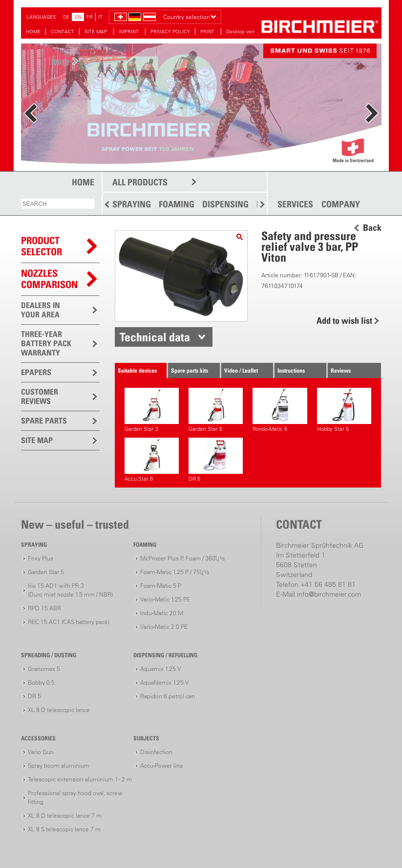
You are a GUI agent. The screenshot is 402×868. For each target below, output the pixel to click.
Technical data (155, 337)
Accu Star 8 (152, 460)
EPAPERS (36, 372)
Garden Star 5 (216, 410)
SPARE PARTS (44, 421)
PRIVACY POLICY (170, 32)
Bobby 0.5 (41, 682)
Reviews (341, 370)
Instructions (291, 370)
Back (372, 228)
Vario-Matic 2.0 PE (164, 627)
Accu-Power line (162, 766)
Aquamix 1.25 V (160, 669)
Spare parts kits (190, 370)
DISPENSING (225, 204)
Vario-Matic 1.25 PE (165, 599)
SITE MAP (96, 32)
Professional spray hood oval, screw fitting (75, 797)
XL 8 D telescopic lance (59, 710)
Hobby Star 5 (344, 410)
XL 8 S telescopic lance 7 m (64, 829)
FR (90, 17)
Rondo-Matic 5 (280, 410)
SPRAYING (132, 204)
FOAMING (177, 204)
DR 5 (216, 460)
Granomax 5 (44, 669)
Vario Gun (41, 752)
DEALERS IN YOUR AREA (41, 310)
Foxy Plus (41, 558)
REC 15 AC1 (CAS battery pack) (69, 622)
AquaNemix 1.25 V (164, 682)
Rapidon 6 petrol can (168, 696)
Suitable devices (137, 370)
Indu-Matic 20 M (162, 613)
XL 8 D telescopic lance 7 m (65, 815)
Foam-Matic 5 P (161, 586)
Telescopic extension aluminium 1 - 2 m (80, 779)
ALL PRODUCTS (140, 182)
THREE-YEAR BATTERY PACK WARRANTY (46, 343)
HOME (33, 32)
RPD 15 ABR (44, 608)
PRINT (208, 32)
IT (100, 17)
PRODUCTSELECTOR (42, 246)
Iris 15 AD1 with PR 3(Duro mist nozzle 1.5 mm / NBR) (70, 590)
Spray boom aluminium (59, 766)
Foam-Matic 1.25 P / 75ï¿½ (175, 572)
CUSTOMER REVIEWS (40, 396)
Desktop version (244, 32)
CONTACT (63, 32)
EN (78, 17)
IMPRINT (129, 32)
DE (66, 17)
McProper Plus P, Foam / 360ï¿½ (182, 558)
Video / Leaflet (241, 370)
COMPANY (341, 204)
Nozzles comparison (49, 279)
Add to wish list (344, 321)
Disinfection (156, 752)
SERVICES (295, 204)
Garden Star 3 (152, 410)
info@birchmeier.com (329, 594)
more (60, 61)
